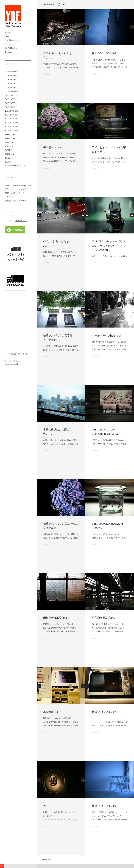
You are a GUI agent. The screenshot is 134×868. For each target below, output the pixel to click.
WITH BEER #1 (11, 95)
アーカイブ (10, 44)
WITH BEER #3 (11, 103)
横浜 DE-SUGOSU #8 (104, 53)
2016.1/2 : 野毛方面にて (15, 193)
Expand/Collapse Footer (2, 866)
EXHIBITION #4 (12, 123)
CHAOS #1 (9, 142)
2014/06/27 (47, 262)
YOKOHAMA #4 (12, 84)
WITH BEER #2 (11, 99)
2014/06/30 (47, 74)
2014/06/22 (95, 545)
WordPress (16, 361)
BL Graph (9, 52)
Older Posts (47, 860)
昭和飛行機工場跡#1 (104, 618)
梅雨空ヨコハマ (52, 147)
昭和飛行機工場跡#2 (55, 618)
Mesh (7, 364)
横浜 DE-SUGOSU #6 (104, 806)
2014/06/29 (95, 74)
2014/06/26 (95, 262)
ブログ (8, 36)
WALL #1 (9, 150)
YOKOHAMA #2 (12, 76)
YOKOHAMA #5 (12, 87)
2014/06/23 (95, 451)
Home (7, 32)
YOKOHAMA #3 (12, 80)
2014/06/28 (47, 168)
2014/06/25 (95, 357)
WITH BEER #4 (11, 107)
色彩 (46, 806)
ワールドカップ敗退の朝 (106, 335)
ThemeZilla (15, 364)
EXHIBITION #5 (12, 127)
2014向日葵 (10, 154)
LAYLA (8, 162)
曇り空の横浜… (12, 201)
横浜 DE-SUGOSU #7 (104, 712)
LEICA (8, 158)
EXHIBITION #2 (12, 115)
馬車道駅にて (51, 712)
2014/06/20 (47, 639)
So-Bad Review (11, 48)
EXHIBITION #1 (12, 111)
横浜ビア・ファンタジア (19, 354)
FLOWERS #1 (11, 134)
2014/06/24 (47, 451)
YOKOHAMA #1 (12, 72)
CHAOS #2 (9, 146)
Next (132, 27)
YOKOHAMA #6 (12, 91)
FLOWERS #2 (11, 138)
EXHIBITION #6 (12, 131)
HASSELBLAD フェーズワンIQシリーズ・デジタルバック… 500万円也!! (109, 246)
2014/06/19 (47, 827)
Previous (87, 27)
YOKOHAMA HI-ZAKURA (16, 166)
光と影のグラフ (12, 40)
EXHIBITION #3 (12, 119)
